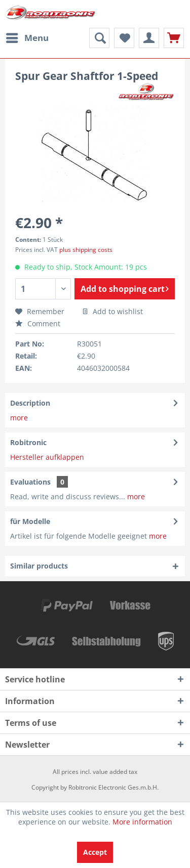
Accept (95, 852)
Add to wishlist (112, 311)
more (19, 418)
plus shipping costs (86, 250)
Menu (27, 37)
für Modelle (30, 521)
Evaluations (30, 482)
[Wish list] (124, 38)
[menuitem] (27, 38)
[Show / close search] (99, 38)
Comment (38, 323)
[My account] (149, 38)
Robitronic (28, 442)
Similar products (39, 566)
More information (142, 822)
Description (30, 403)
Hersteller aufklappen (47, 457)
